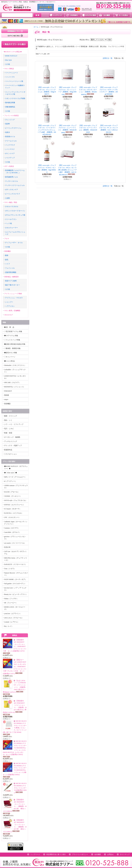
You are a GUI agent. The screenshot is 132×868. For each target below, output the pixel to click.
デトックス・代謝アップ (13, 446)
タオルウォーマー (11, 228)
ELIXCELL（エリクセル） (14, 513)
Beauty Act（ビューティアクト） (16, 594)
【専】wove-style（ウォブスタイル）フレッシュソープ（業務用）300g (67, 91)
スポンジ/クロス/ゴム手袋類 (15, 98)
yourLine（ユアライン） (13, 614)
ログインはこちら (15, 36)
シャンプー (9, 302)
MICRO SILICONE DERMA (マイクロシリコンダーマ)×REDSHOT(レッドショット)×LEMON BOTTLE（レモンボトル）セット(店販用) (15, 748)
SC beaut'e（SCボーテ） (13, 509)
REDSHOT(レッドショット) (14, 387)
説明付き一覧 (108, 58)
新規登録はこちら (15, 31)
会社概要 (98, 854)
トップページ (56, 15)
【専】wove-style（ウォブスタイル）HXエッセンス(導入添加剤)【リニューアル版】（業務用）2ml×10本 (67, 170)
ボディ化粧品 (9, 166)
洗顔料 (7, 124)
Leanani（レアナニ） (12, 622)
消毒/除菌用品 (10, 107)
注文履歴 (106, 15)
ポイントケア (10, 153)
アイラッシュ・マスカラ (14, 298)
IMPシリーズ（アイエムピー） (15, 477)
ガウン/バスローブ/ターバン (15, 211)
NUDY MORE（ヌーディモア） (15, 579)
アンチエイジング (11, 441)
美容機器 (7, 251)
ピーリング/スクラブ (12, 194)
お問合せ (110, 854)
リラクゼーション (11, 454)
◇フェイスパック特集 (12, 340)
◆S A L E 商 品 (9, 361)
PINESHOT (8, 391)
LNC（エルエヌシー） (12, 517)
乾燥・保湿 (8, 433)
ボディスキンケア (11, 190)
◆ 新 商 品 (9, 327)
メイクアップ (10, 158)
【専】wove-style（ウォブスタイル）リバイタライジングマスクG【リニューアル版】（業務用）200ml (47, 130)
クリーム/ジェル (11, 141)
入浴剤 (7, 198)
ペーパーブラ (10, 77)
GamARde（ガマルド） (12, 532)
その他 (7, 64)
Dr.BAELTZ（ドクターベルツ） (15, 564)
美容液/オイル (10, 137)
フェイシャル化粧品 (11, 116)
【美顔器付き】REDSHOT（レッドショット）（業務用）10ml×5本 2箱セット (15, 826)
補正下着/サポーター (12, 285)
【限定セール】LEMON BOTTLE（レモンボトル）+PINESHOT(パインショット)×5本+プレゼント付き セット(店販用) (15, 667)
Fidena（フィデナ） (11, 599)
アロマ (7, 239)
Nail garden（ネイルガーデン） (15, 584)
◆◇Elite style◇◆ (11, 473)
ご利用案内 (73, 15)
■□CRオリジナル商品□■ (13, 52)
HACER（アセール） (12, 492)
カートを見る (122, 15)
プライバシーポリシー (80, 854)
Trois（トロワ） (10, 569)
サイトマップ (125, 854)
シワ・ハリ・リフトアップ (14, 424)
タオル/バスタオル (12, 207)
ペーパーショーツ (11, 73)
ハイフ (7, 264)
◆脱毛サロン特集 (11, 353)
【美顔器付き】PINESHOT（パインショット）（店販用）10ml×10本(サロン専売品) (15, 707)
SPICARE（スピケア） (12, 383)
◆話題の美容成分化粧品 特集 (15, 344)
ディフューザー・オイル (14, 243)
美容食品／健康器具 (11, 277)
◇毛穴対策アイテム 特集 (13, 331)
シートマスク (10, 149)
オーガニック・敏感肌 (12, 437)
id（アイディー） (10, 481)
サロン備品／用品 (11, 202)
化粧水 (7, 132)
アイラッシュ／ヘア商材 (13, 294)
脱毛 (7, 260)
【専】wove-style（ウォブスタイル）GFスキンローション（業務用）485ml (88, 91)
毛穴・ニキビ (9, 429)
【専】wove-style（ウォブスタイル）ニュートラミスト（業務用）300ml (67, 129)
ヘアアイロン (10, 306)
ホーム (36, 27)
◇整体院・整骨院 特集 (12, 348)
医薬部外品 (8, 450)
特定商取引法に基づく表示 (56, 854)
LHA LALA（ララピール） (14, 618)
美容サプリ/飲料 (11, 281)
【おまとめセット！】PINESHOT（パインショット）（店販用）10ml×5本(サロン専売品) (15, 686)
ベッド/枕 (8, 223)
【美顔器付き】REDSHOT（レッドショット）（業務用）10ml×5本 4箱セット (15, 805)
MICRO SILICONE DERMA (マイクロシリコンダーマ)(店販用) (20, 788)
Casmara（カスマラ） (12, 528)
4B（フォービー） (11, 603)
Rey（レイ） (9, 626)
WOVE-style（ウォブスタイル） (16, 500)
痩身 (7, 255)
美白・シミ (8, 420)
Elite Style (8, 60)
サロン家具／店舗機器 (12, 311)
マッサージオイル (11, 181)
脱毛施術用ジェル (11, 177)
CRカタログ (9, 315)
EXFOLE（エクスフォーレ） (14, 505)
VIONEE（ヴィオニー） (13, 496)
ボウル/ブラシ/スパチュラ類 (15, 215)
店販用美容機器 (11, 272)
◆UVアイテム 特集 (11, 336)
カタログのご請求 (89, 15)
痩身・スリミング (11, 416)
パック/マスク (10, 145)
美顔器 (7, 395)
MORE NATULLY (11, 56)
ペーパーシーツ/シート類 (14, 81)
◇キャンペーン (10, 357)
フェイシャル (10, 268)
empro (6, 399)
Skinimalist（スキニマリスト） (15, 365)
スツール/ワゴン (11, 219)
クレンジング (10, 120)
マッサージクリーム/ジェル (15, 185)
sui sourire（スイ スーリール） (15, 543)
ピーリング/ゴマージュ (13, 128)
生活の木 (7, 547)
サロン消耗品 (9, 69)
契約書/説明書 (10, 103)
